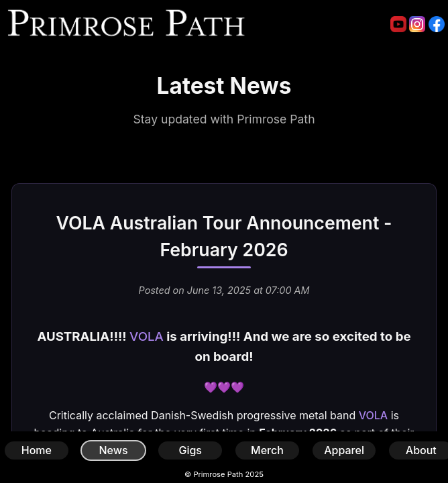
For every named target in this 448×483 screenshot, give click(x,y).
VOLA (147, 336)
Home (37, 450)
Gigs (190, 450)
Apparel (344, 450)
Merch (267, 450)
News (113, 450)
